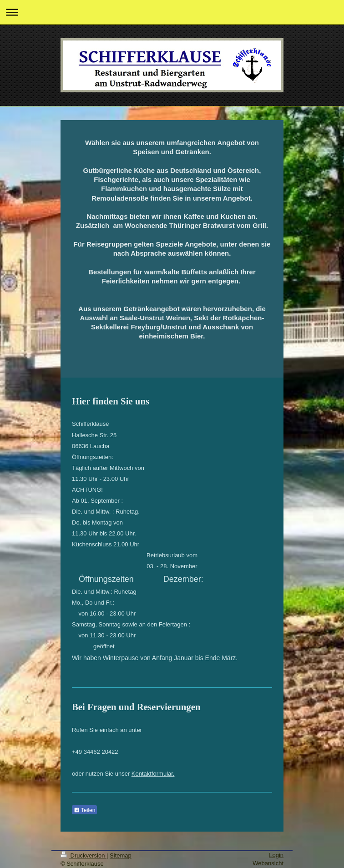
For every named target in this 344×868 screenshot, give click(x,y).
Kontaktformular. (153, 774)
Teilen (84, 810)
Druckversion (83, 855)
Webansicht (268, 863)
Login (276, 855)
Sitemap (121, 855)
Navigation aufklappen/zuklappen (172, 12)
